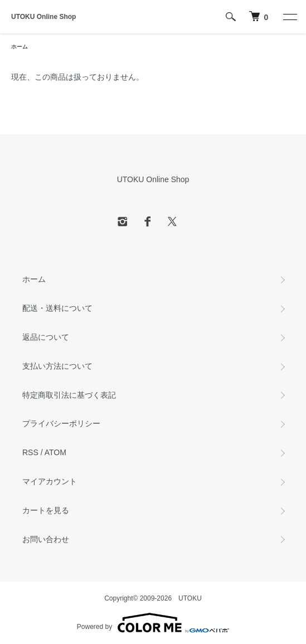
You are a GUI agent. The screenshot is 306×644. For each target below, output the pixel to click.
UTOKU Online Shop (43, 17)
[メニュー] (289, 17)
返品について (46, 337)
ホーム (20, 47)
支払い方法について (57, 366)
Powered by (153, 623)
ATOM (55, 452)
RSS (30, 452)
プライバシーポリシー (61, 423)
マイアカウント (50, 481)
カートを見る (46, 510)
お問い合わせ (46, 539)
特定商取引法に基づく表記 (69, 395)
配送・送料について (57, 308)
